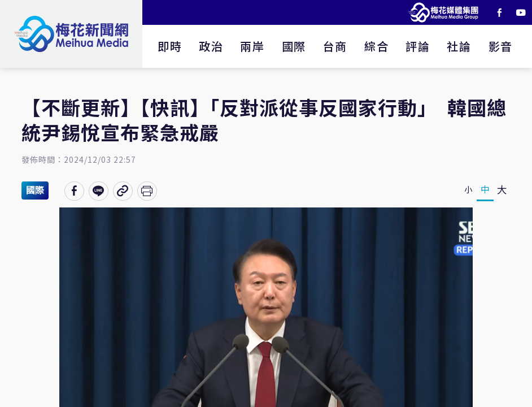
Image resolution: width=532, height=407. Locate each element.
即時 (170, 46)
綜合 (376, 46)
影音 (501, 46)
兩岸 (252, 46)
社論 (459, 46)
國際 (294, 46)
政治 (211, 46)
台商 (335, 46)
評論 (418, 46)
